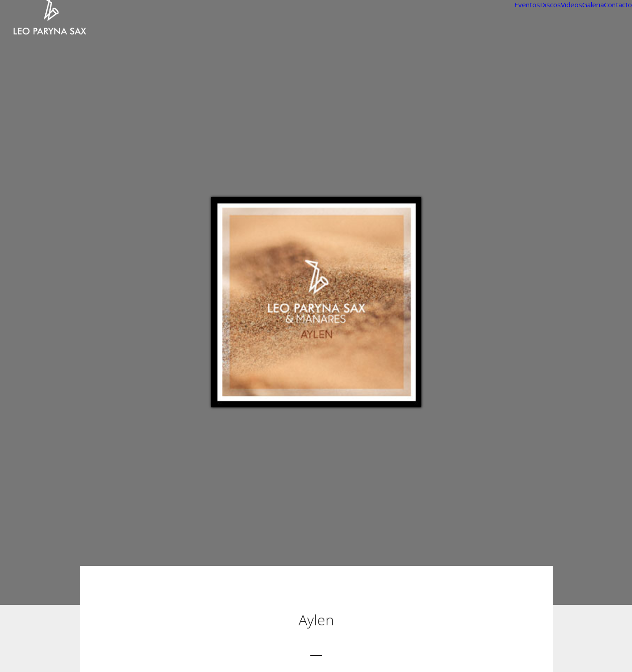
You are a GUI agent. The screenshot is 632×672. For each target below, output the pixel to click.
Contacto (618, 5)
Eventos (527, 5)
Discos (550, 5)
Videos (572, 5)
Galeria (593, 5)
